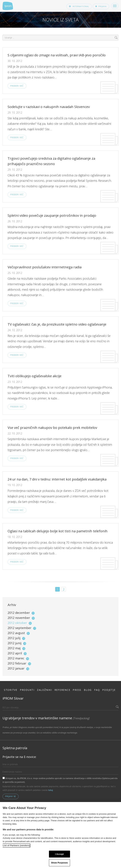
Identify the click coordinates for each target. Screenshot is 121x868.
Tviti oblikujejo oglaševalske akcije (35, 376)
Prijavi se (11, 796)
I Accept (59, 854)
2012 (21, 613)
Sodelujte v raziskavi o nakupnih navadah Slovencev (49, 107)
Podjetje (109, 690)
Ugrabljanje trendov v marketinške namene (46, 718)
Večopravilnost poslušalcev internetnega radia (45, 267)
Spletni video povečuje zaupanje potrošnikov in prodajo (52, 215)
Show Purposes (59, 863)
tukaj (51, 790)
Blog (88, 690)
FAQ (97, 690)
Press (77, 690)
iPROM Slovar (13, 698)
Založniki (44, 690)
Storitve (11, 690)
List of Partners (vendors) (16, 845)
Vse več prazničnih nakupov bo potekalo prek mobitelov (52, 428)
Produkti (27, 690)
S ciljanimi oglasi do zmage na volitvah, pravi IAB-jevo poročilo (57, 55)
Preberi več (17, 86)
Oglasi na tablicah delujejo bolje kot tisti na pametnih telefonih (58, 531)
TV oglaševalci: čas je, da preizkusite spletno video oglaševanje (57, 324)
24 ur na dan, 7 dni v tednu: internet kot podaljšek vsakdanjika (57, 479)
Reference (62, 690)
